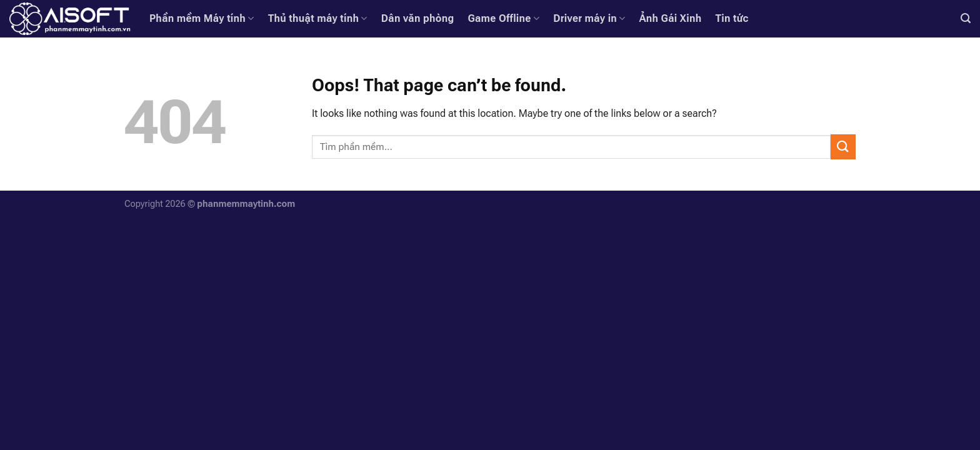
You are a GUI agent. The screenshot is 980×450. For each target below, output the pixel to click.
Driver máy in (589, 19)
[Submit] (843, 147)
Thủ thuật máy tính (318, 19)
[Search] (966, 18)
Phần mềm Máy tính (202, 19)
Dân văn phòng (418, 18)
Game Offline (503, 19)
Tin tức (732, 18)
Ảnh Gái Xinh (671, 18)
